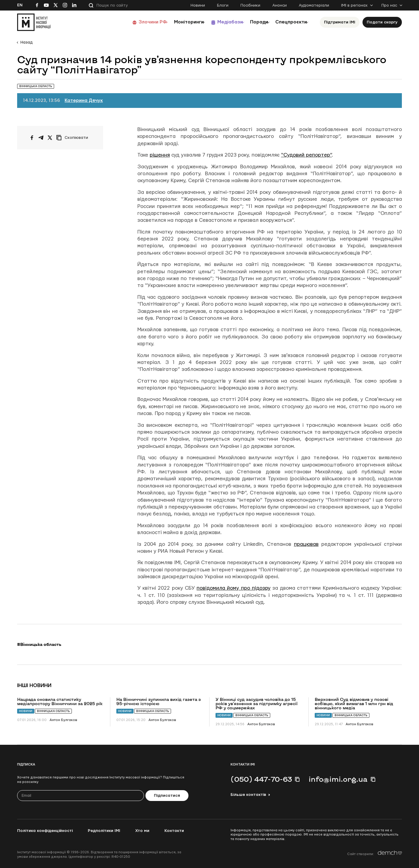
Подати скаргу (382, 22)
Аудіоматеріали (314, 5)
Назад (26, 42)
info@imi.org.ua (338, 779)
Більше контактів (248, 795)
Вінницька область (53, 711)
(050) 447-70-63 (261, 779)
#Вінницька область (39, 644)
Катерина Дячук (84, 101)
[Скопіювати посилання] (74, 138)
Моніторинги (173, 22)
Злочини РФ (133, 22)
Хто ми (142, 831)
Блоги (223, 5)
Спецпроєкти (289, 22)
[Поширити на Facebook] (32, 138)
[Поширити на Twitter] (50, 138)
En (20, 5)
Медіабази (218, 22)
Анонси (280, 5)
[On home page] (34, 22)
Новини (198, 5)
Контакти (174, 831)
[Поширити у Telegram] (41, 138)
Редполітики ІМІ (104, 831)
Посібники (250, 5)
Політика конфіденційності (45, 831)
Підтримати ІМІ (340, 22)
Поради (252, 22)
